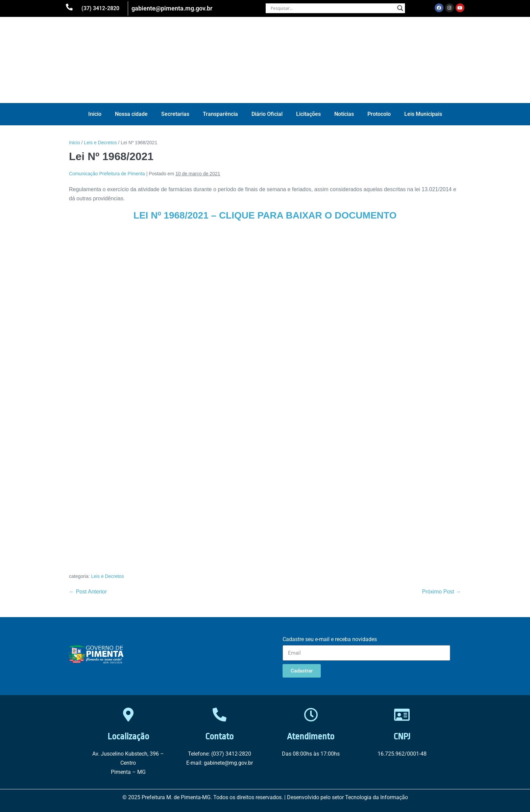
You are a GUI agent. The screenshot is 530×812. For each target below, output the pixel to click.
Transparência (220, 114)
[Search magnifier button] (400, 8)
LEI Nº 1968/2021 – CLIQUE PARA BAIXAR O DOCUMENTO (265, 215)
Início (95, 114)
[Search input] (332, 8)
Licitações (308, 114)
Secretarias (175, 114)
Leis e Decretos (107, 576)
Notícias (344, 114)
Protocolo (379, 114)
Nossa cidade (131, 114)
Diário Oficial (267, 114)
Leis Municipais (423, 114)
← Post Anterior (88, 592)
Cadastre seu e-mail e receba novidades (330, 639)
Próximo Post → (441, 592)
